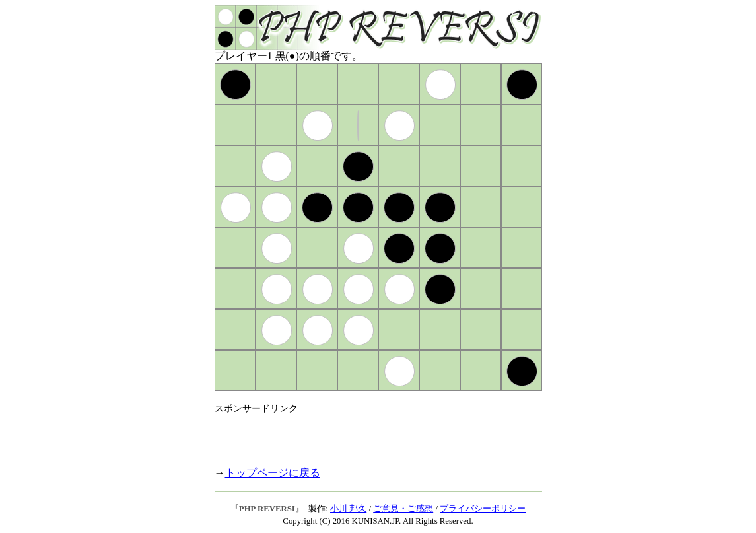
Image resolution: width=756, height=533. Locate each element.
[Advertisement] (369, 435)
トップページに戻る (273, 473)
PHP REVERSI (267, 509)
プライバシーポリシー (483, 509)
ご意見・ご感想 (403, 509)
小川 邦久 (348, 509)
